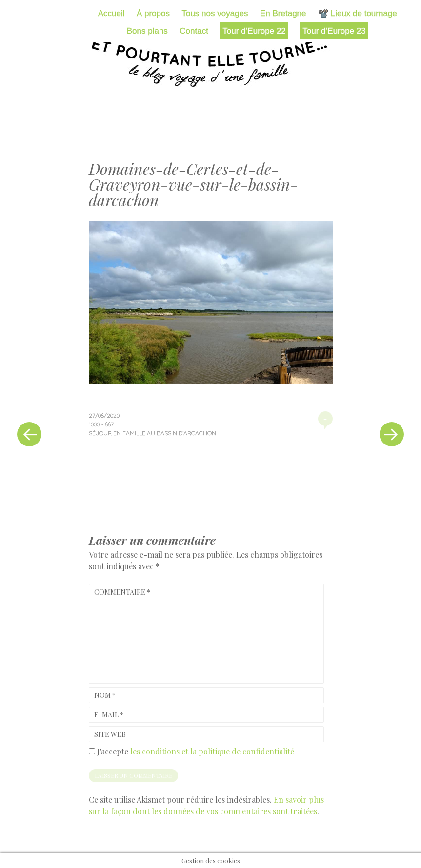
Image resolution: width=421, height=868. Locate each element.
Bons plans (147, 31)
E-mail (109, 715)
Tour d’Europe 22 (254, 31)
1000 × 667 (101, 424)
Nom (105, 695)
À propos (153, 13)
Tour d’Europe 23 (334, 31)
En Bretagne (283, 13)
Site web (110, 734)
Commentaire (122, 592)
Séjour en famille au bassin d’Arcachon (152, 433)
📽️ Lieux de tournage (358, 13)
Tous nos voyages (215, 13)
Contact (194, 31)
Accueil (111, 13)
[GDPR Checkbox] (92, 751)
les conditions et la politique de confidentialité (212, 751)
